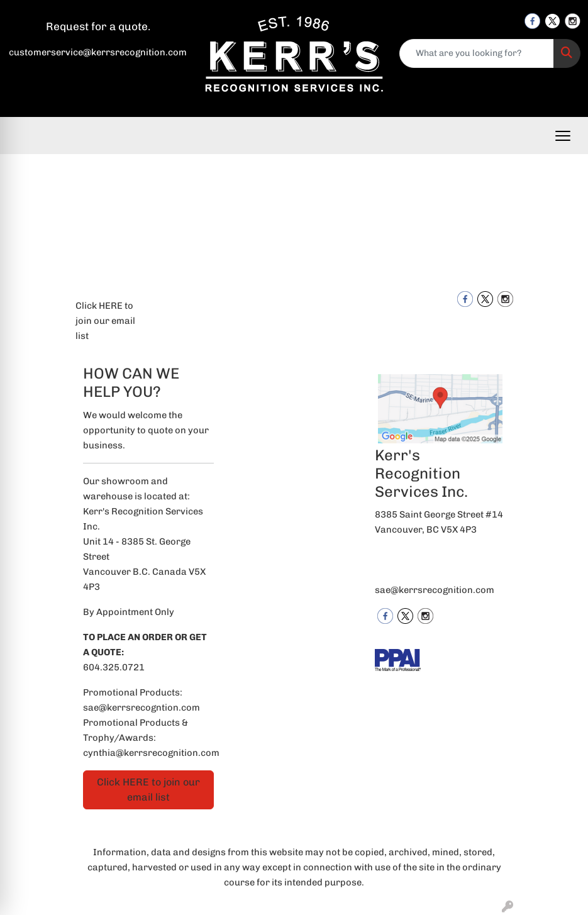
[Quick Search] (477, 53)
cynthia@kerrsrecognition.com (151, 753)
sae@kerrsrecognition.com (435, 590)
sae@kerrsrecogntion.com (141, 707)
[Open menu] (563, 136)
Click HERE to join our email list (105, 321)
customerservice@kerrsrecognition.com (98, 52)
